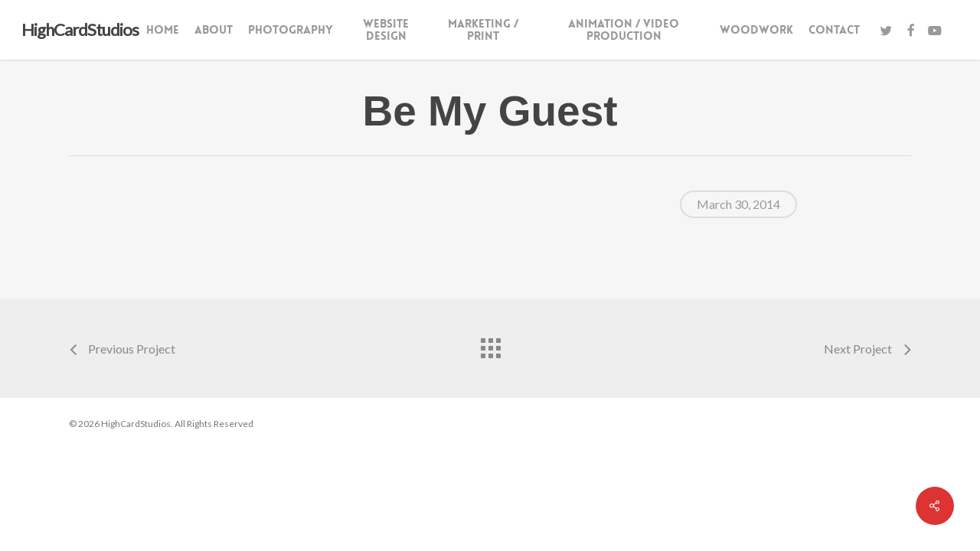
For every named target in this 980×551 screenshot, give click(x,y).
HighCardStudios (80, 30)
